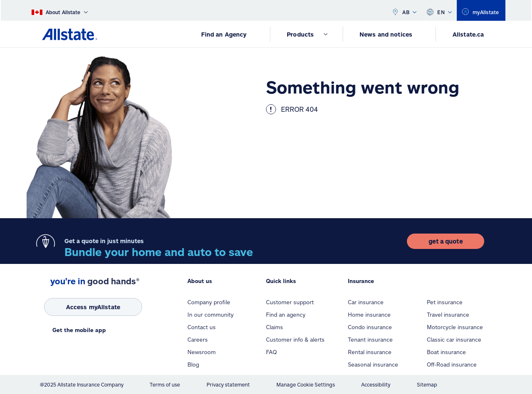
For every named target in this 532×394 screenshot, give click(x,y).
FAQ (271, 352)
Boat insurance (446, 352)
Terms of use (165, 384)
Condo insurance (370, 327)
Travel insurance (448, 315)
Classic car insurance (454, 340)
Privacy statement (228, 384)
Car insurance (366, 302)
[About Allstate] (60, 10)
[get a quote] (445, 241)
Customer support (290, 302)
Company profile (209, 302)
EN (439, 10)
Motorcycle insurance (455, 327)
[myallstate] (481, 10)
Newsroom (202, 352)
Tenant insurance (370, 340)
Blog (193, 364)
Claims (275, 327)
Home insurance (369, 315)
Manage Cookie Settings (306, 384)
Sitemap (427, 384)
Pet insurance (445, 302)
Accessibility (376, 384)
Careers (198, 340)
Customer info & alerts (295, 340)
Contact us (202, 327)
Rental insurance (370, 352)
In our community (211, 315)
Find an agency (286, 315)
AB (404, 10)
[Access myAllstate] (93, 307)
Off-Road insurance (452, 364)
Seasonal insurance (373, 364)
